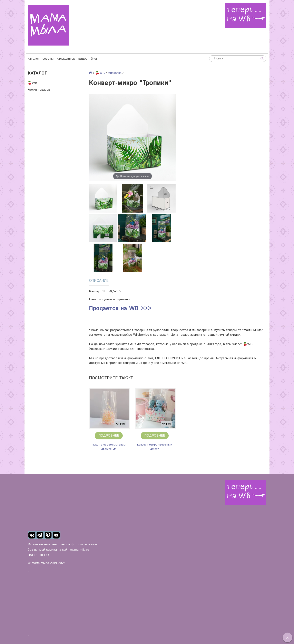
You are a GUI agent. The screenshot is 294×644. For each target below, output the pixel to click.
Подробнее (109, 436)
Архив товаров (39, 90)
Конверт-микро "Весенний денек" (155, 447)
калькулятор (66, 59)
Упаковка (115, 73)
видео (83, 59)
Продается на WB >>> (120, 309)
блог (94, 59)
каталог (33, 59)
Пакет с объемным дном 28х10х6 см (109, 447)
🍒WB (32, 83)
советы (48, 59)
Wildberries (141, 335)
